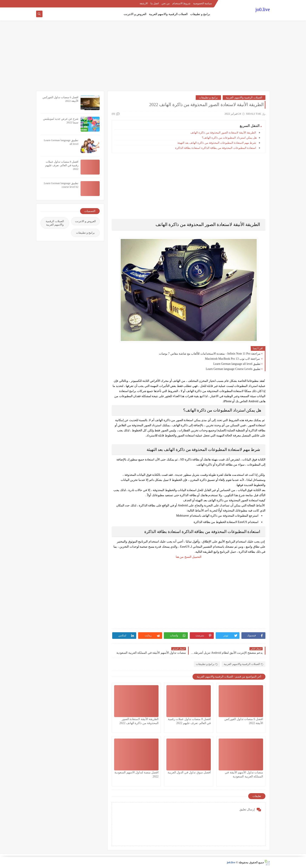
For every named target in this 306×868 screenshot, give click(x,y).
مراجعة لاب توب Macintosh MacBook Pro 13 (233, 359)
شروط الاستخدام (181, 3)
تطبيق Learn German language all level (237, 364)
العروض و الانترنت (135, 14)
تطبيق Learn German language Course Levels (233, 369)
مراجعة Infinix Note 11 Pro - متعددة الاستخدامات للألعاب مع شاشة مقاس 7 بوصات (210, 354)
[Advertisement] (153, 58)
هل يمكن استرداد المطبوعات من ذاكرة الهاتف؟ (229, 138)
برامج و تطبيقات (200, 14)
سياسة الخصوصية (203, 3)
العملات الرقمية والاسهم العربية (168, 14)
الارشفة (144, 3)
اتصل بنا (155, 3)
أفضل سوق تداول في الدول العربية (189, 772)
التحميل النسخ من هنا (189, 557)
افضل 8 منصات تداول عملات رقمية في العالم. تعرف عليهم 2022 (62, 165)
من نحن (166, 3)
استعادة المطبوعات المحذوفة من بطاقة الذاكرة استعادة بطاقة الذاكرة (216, 148)
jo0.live (263, 9)
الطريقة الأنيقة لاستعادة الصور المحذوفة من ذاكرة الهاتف (224, 133)
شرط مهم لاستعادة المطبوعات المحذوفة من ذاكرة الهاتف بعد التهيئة (217, 143)
